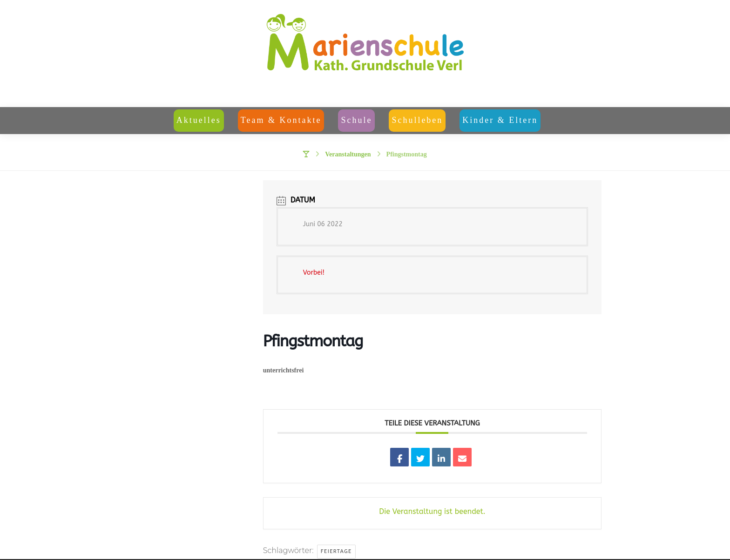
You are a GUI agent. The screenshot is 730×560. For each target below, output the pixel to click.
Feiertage (336, 552)
